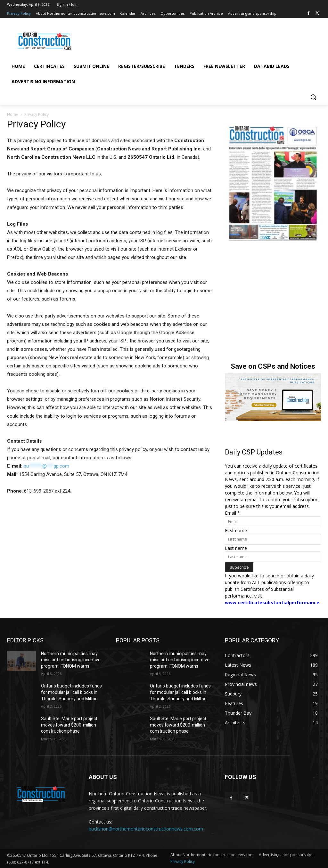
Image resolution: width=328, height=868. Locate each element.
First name (236, 530)
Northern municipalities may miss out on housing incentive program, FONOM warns (71, 660)
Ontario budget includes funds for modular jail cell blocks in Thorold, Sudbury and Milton (71, 692)
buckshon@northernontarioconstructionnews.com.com (146, 829)
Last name (236, 548)
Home (13, 114)
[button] (313, 97)
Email (232, 513)
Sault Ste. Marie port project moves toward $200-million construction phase (69, 725)
